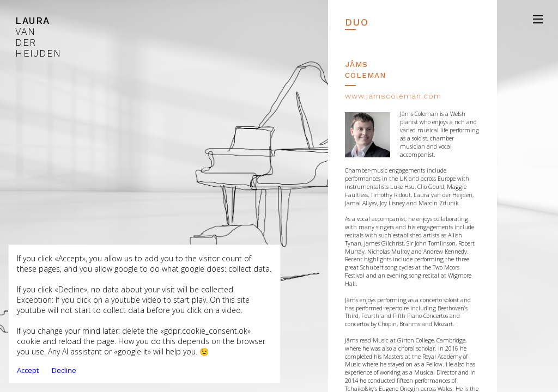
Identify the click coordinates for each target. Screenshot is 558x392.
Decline (64, 370)
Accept (28, 370)
